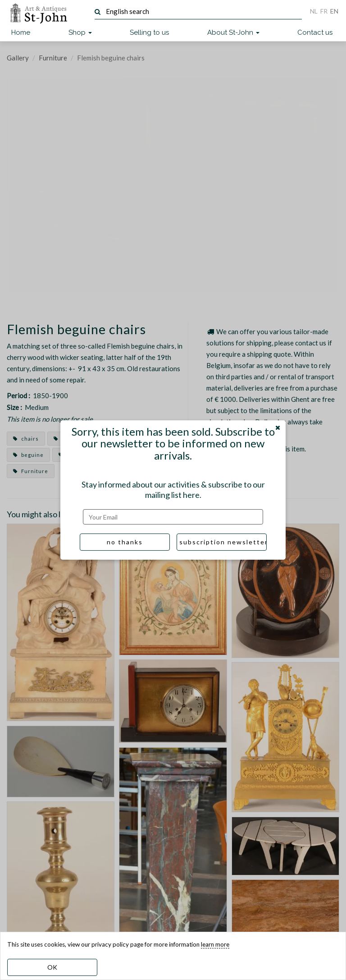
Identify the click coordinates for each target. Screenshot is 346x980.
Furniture (53, 58)
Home (21, 32)
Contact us (315, 32)
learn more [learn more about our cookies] (215, 944)
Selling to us (149, 32)
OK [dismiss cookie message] (52, 967)
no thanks (125, 542)
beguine (28, 455)
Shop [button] (80, 32)
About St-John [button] (233, 32)
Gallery (18, 58)
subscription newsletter (223, 542)
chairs (26, 439)
